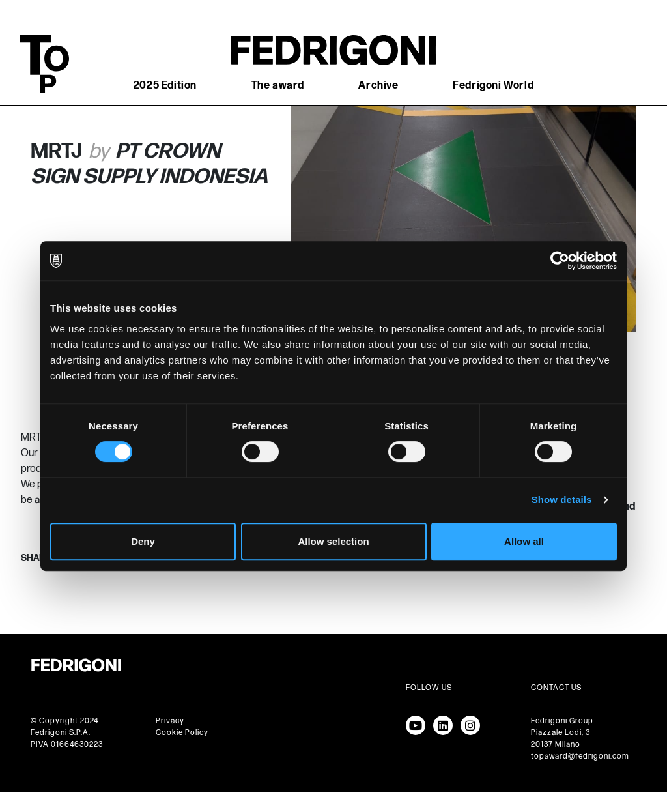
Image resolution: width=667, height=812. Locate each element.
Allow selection (333, 541)
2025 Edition (165, 86)
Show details (562, 500)
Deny (143, 541)
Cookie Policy (182, 733)
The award (278, 86)
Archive (378, 86)
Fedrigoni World (493, 86)
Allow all (524, 541)
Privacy (170, 721)
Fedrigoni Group (562, 721)
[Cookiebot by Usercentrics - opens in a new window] (560, 261)
